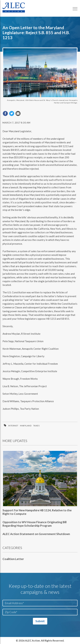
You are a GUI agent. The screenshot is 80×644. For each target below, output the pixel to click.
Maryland (26, 426)
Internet (13, 426)
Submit (40, 621)
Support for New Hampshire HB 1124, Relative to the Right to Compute (37, 512)
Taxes (36, 426)
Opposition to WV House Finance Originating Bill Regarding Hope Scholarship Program (34, 524)
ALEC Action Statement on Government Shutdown (36, 534)
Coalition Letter (13, 559)
